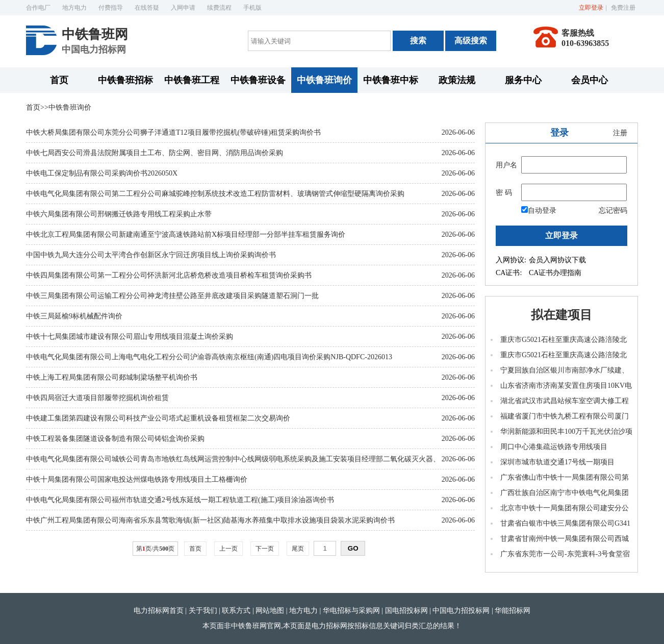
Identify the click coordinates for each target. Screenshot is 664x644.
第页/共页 (155, 549)
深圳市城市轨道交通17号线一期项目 (557, 462)
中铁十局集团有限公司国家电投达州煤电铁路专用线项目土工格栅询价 (137, 479)
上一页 (228, 549)
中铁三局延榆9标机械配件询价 (74, 316)
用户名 (506, 165)
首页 (59, 80)
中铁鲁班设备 (258, 80)
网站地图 (270, 611)
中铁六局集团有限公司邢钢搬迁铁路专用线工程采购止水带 (119, 214)
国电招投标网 (406, 611)
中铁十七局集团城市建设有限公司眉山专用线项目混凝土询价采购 (130, 337)
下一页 (265, 549)
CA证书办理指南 (555, 273)
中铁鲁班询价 (324, 80)
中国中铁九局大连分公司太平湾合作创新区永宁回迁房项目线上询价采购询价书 (151, 255)
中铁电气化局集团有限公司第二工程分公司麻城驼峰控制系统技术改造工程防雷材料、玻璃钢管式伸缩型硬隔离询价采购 (215, 194)
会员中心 (590, 80)
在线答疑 (147, 8)
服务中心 (523, 80)
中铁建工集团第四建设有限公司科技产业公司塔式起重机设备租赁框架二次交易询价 (158, 418)
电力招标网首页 (159, 611)
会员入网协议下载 (557, 260)
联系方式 (236, 611)
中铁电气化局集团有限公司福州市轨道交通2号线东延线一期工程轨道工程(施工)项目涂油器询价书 (180, 500)
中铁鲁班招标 (125, 80)
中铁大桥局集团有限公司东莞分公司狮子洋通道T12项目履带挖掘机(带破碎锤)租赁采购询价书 (173, 132)
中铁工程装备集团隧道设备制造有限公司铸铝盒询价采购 (115, 439)
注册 (620, 133)
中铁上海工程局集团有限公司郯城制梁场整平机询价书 (112, 377)
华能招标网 (513, 611)
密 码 (504, 193)
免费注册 (623, 8)
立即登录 (591, 8)
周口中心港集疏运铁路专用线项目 (554, 447)
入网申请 (183, 8)
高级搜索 (471, 41)
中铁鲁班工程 (192, 80)
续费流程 (219, 8)
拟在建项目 (561, 315)
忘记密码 (613, 210)
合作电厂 (38, 8)
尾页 (298, 549)
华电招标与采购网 (351, 611)
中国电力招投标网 (461, 611)
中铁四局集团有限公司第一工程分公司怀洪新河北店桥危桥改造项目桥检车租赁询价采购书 (169, 275)
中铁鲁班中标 (391, 80)
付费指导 (111, 8)
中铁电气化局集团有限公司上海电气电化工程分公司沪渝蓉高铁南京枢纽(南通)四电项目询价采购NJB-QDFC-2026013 (209, 357)
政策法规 (457, 80)
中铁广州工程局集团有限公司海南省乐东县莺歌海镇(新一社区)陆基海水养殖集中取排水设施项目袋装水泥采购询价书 (210, 520)
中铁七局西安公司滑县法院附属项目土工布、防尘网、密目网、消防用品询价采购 (155, 153)
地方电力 (74, 8)
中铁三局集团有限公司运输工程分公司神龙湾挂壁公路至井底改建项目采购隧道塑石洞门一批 (172, 296)
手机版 (252, 8)
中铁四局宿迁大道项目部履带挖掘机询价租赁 (97, 398)
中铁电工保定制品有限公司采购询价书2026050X (102, 173)
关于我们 (203, 611)
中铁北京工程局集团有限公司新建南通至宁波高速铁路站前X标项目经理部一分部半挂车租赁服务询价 (186, 234)
